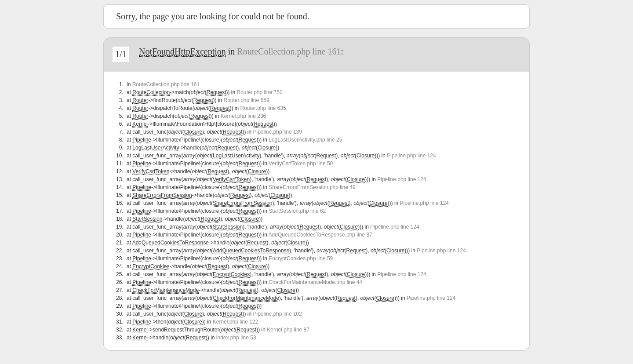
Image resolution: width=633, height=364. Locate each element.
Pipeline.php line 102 (278, 314)
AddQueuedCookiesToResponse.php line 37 (320, 235)
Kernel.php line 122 (235, 322)
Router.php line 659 (246, 100)
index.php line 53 (236, 338)
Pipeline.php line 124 (411, 156)
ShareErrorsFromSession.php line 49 (312, 187)
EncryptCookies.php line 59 (301, 258)
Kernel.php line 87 (288, 330)
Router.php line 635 (263, 108)
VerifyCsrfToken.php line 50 (301, 164)
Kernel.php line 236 (243, 116)
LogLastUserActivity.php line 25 (305, 140)
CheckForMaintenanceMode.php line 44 (315, 282)
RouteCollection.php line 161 (289, 51)
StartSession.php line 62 (297, 211)
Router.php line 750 (259, 92)
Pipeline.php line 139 (278, 132)
